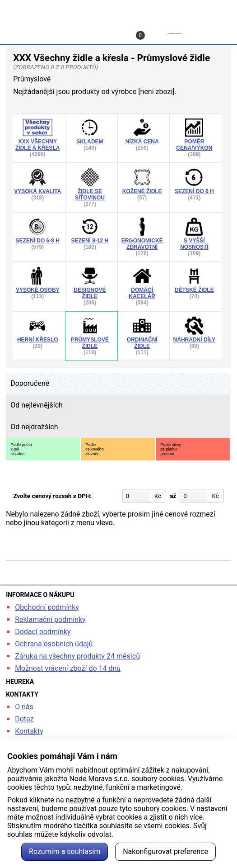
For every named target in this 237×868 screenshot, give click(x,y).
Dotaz (24, 719)
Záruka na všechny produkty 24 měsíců (77, 656)
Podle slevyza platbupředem (171, 449)
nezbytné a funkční (96, 800)
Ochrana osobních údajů (54, 644)
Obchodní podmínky (47, 607)
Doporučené (30, 383)
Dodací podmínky (43, 632)
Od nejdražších (34, 427)
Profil (80, 30)
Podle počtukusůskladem (21, 449)
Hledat (28, 30)
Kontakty (29, 731)
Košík (160, 33)
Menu (211, 30)
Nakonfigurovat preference (165, 851)
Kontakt (121, 30)
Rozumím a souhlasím (65, 851)
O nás (24, 707)
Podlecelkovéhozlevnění (95, 449)
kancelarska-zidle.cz (119, 10)
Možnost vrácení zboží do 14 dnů (68, 668)
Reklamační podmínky (50, 619)
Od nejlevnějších (37, 405)
